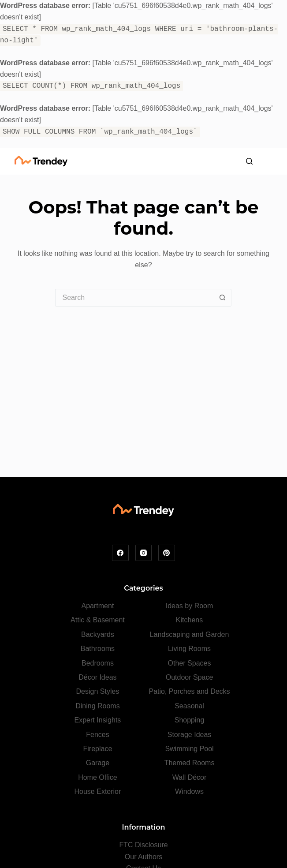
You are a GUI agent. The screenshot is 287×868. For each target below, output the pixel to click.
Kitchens (189, 620)
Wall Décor (190, 777)
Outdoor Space (190, 677)
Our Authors (143, 857)
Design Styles (98, 691)
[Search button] (223, 298)
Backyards (98, 634)
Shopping (190, 720)
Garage (98, 763)
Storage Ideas (190, 735)
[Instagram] (144, 553)
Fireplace (98, 749)
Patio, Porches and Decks (189, 691)
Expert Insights (98, 720)
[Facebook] (120, 553)
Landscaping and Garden (190, 634)
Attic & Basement (98, 620)
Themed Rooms (190, 763)
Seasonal (189, 706)
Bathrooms (98, 649)
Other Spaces (190, 663)
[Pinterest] (167, 553)
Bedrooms (98, 663)
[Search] (249, 161)
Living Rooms (189, 649)
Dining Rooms (97, 706)
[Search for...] (134, 298)
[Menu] (268, 161)
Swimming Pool (189, 749)
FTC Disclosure (143, 845)
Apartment (98, 606)
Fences (97, 735)
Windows (189, 791)
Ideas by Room (190, 606)
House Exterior (98, 791)
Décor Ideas (97, 677)
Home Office (98, 777)
